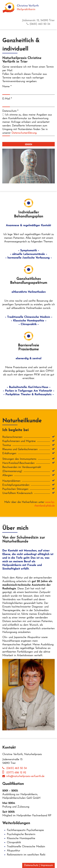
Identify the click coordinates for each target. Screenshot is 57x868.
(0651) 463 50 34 (38, 24)
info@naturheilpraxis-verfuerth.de (23, 776)
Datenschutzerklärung (24, 133)
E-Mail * (7, 99)
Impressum (47, 865)
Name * (7, 87)
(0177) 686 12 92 (14, 773)
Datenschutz (31, 865)
